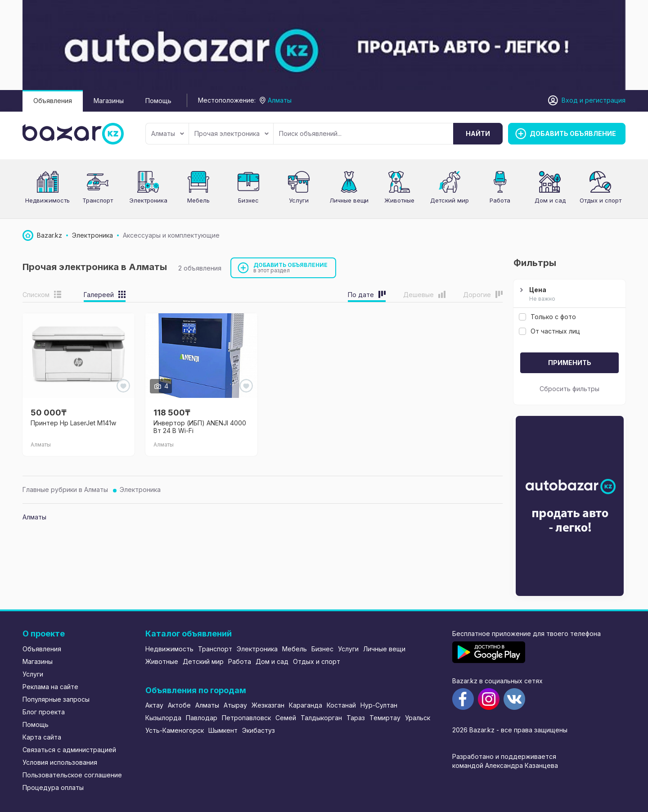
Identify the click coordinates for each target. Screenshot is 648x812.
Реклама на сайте (50, 687)
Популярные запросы (56, 699)
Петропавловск (246, 718)
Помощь (158, 101)
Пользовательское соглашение (72, 775)
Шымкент (223, 730)
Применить (570, 363)
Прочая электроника (232, 133)
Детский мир (450, 200)
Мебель (198, 200)
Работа (500, 200)
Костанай (341, 705)
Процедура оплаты (53, 787)
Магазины (109, 101)
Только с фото (547, 317)
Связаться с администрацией (69, 750)
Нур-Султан (379, 705)
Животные (399, 200)
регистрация (605, 100)
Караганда (306, 705)
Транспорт (98, 200)
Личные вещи (349, 200)
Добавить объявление (291, 268)
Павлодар (202, 718)
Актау (154, 705)
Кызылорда (163, 718)
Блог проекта (44, 712)
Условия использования (60, 762)
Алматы (168, 133)
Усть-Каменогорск (175, 730)
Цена (568, 294)
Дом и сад (550, 200)
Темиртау (385, 718)
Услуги (299, 200)
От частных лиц (549, 331)
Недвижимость (47, 200)
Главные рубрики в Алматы (65, 489)
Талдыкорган (321, 718)
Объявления (53, 101)
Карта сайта (42, 737)
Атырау (235, 705)
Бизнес (248, 200)
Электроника (148, 200)
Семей (286, 718)
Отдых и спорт (601, 200)
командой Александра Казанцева (505, 765)
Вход (570, 100)
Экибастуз (259, 730)
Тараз (356, 718)
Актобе (179, 705)
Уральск (418, 718)
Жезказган (268, 705)
